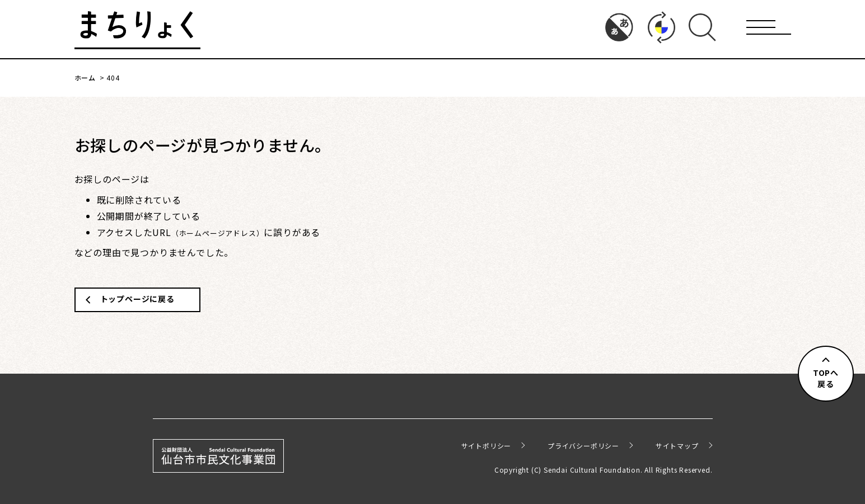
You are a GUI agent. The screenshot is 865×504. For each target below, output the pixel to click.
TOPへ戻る (826, 378)
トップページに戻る (137, 299)
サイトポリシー (487, 446)
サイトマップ (677, 446)
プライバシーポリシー (583, 446)
